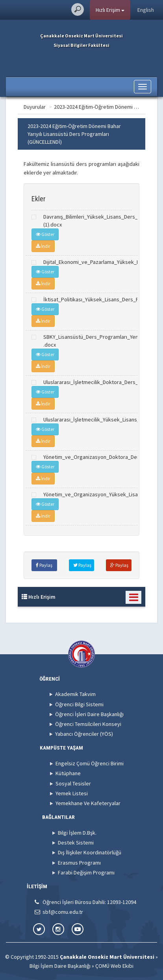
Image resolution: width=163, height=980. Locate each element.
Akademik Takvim (75, 694)
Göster (45, 234)
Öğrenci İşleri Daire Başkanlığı (89, 714)
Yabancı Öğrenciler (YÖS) (84, 734)
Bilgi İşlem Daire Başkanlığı (60, 966)
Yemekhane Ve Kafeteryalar (88, 803)
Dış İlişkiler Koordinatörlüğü (90, 852)
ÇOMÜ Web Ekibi (114, 966)
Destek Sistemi (76, 843)
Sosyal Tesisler (73, 783)
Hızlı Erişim (110, 10)
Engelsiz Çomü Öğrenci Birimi (90, 763)
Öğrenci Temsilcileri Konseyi (88, 724)
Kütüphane (68, 773)
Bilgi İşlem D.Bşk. (77, 833)
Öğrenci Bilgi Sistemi (79, 704)
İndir (43, 246)
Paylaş (44, 565)
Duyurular (35, 107)
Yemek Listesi (72, 793)
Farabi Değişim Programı (86, 872)
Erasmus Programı (79, 863)
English (146, 10)
